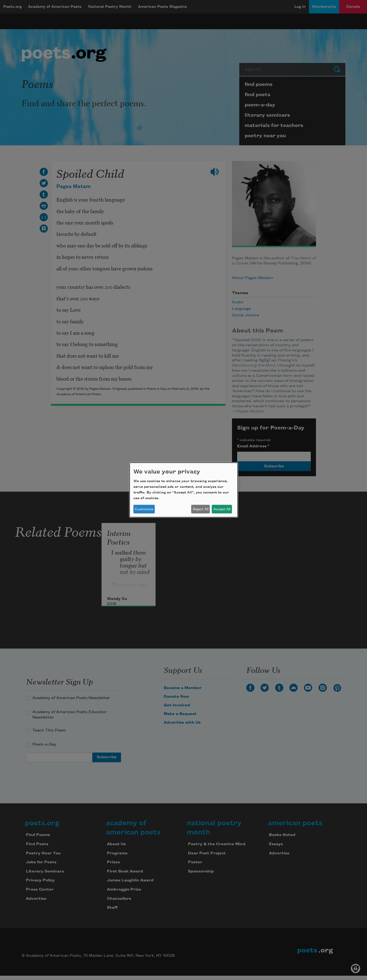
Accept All (222, 509)
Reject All (201, 509)
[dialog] (184, 490)
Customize (144, 509)
